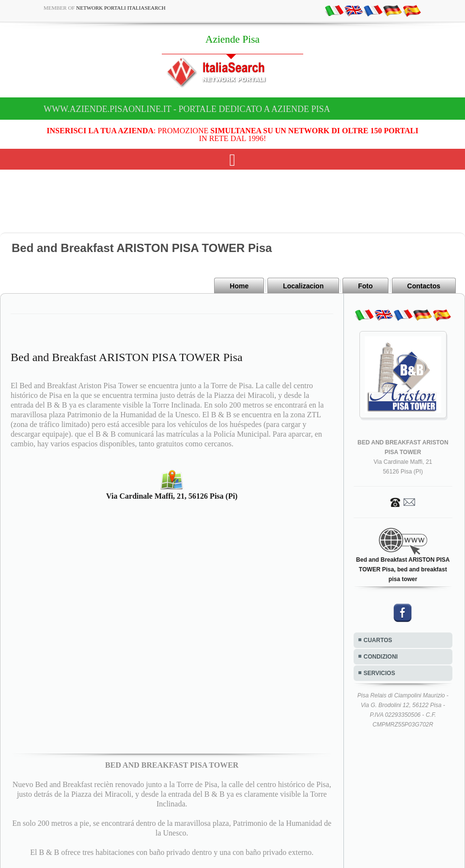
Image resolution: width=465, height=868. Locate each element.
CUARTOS (378, 640)
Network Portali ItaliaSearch (121, 8)
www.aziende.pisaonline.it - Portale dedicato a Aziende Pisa (187, 109)
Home (239, 286)
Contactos (424, 286)
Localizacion (303, 286)
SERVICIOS (380, 673)
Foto (365, 286)
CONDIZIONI (381, 657)
